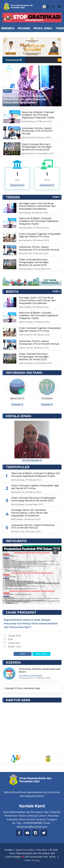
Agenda (13, 662)
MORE (56, 197)
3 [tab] (33, 600)
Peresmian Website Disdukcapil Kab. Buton (40, 670)
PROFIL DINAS (43, 28)
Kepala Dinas (18, 416)
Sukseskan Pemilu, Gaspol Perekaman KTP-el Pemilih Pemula (37, 131)
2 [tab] (31, 600)
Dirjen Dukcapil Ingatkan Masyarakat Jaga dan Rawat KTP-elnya (40, 235)
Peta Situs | (43, 850)
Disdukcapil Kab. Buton (43, 857)
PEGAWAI (24, 28)
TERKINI (13, 197)
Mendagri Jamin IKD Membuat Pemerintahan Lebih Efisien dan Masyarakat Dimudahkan (25, 99)
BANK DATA (17, 399)
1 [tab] (29, 600)
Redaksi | (10, 850)
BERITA (12, 292)
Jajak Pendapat (21, 612)
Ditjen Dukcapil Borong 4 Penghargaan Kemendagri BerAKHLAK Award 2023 (37, 147)
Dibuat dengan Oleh (18, 857)
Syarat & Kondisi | (26, 850)
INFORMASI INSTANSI (24, 373)
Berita (8, 91)
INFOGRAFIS (16, 541)
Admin (22, 307)
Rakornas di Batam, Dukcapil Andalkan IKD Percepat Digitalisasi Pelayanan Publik (38, 115)
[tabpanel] (32, 575)
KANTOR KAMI (18, 700)
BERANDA (8, 28)
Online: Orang (32, 860)
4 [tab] (35, 600)
